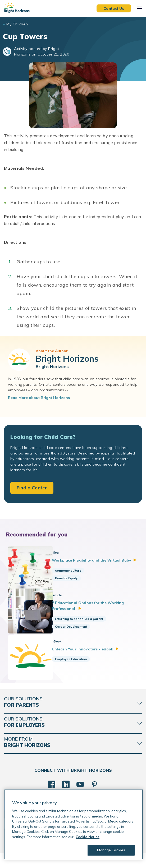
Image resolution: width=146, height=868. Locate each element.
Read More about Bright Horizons (39, 398)
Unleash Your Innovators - (92, 658)
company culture (74, 576)
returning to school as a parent (85, 625)
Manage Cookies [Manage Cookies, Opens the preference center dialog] (110, 850)
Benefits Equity (73, 584)
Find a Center (32, 488)
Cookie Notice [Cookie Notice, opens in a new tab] (88, 837)
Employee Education (77, 668)
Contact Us (114, 8)
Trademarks (98, 860)
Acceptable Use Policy (69, 860)
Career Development (77, 633)
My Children (17, 24)
